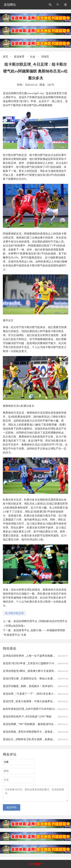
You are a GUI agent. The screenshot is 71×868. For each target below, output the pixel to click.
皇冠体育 (19, 57)
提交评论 (12, 810)
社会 (33, 57)
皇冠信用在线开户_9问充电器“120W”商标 (27, 717)
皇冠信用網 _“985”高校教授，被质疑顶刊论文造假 (32, 724)
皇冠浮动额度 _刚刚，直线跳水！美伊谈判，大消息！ (34, 686)
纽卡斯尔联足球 (14, 613)
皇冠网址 (10, 5)
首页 (5, 57)
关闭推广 (37, 864)
